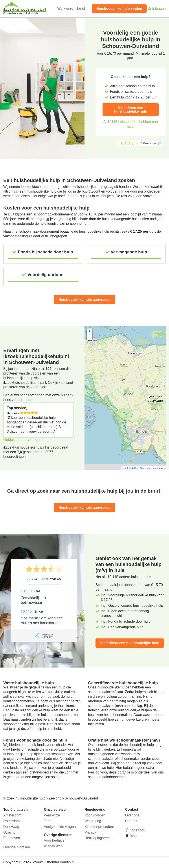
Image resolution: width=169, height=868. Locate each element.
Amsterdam (12, 815)
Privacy (90, 832)
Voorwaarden (95, 815)
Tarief (81, 8)
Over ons (132, 815)
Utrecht (9, 832)
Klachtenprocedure (99, 827)
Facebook (137, 830)
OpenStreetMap (143, 468)
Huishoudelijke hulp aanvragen (85, 300)
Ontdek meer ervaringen (22, 440)
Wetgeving (93, 821)
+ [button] (90, 331)
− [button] (90, 337)
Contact (131, 821)
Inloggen (157, 8)
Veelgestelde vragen (60, 827)
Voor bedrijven (55, 840)
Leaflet (126, 468)
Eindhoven (12, 838)
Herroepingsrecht (98, 838)
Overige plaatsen (17, 847)
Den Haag (11, 827)
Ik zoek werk (54, 846)
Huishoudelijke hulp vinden (119, 8)
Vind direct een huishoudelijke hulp (130, 110)
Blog (133, 836)
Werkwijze (65, 8)
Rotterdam (12, 821)
